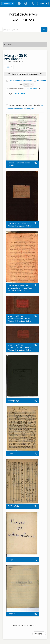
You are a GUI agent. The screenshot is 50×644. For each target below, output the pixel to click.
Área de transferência (32, 3)
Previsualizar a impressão (19, 81)
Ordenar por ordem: (15, 89)
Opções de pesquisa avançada (25, 74)
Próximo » (39, 634)
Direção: (10, 93)
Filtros (8, 45)
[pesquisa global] (22, 29)
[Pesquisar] (44, 29)
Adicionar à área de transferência (36, 163)
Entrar (42, 3)
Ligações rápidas (19, 3)
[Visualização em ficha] (26, 85)
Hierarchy (40, 81)
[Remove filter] (12, 67)
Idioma (26, 3)
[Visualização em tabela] (31, 85)
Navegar (7, 3)
